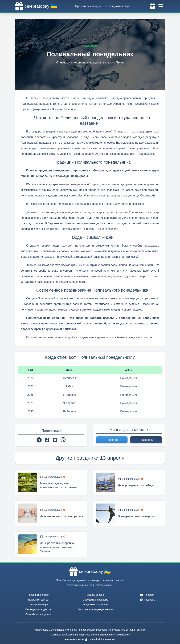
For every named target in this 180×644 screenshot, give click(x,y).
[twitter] (55, 440)
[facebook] (47, 440)
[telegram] (39, 440)
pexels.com (123, 635)
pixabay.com (107, 635)
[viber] (63, 440)
